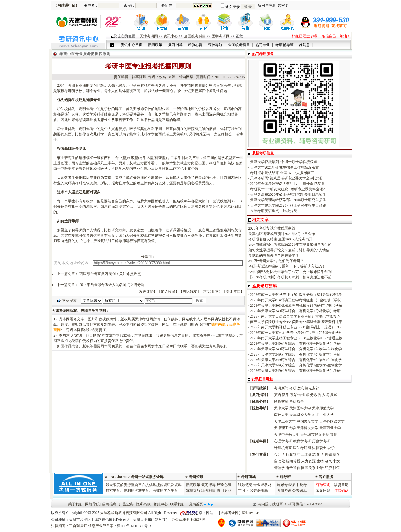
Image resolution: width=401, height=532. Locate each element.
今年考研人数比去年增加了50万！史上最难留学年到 (290, 272)
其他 (334, 435)
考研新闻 (281, 388)
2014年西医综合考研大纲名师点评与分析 (112, 285)
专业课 (304, 395)
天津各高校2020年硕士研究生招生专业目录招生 (288, 195)
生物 (320, 461)
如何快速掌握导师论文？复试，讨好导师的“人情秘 (289, 250)
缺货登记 (341, 485)
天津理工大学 (285, 428)
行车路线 (198, 520)
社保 (336, 468)
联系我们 (177, 504)
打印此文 (212, 292)
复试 (334, 395)
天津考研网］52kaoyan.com (242, 513)
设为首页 (196, 504)
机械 (328, 454)
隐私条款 (143, 504)
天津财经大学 (300, 415)
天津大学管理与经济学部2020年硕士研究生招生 (288, 200)
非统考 (301, 485)
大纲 (326, 395)
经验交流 (281, 401)
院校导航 (193, 490)
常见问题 (323, 490)
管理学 (279, 468)
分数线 (316, 395)
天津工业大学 (285, 421)
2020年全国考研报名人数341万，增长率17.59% (287, 184)
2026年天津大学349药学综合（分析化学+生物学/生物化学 (296, 349)
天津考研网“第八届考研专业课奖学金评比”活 (286, 178)
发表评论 (146, 292)
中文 (336, 461)
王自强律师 (78, 526)
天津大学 (281, 408)
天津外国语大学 (332, 421)
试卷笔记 (245, 485)
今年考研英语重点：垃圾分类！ (275, 211)
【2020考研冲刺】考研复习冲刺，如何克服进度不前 (290, 277)
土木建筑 (308, 454)
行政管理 (293, 454)
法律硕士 (319, 448)
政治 (294, 395)
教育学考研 (302, 441)
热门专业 (224, 490)
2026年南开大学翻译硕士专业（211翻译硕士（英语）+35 (295, 327)
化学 (320, 454)
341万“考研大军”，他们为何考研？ (276, 261)
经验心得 (224, 485)
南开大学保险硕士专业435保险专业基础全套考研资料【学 (296, 322)
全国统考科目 (195, 36)
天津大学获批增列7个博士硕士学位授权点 (284, 162)
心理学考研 (283, 441)
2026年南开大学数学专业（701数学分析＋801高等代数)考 (296, 295)
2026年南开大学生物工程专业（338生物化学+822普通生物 (296, 338)
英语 (278, 395)
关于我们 (75, 504)
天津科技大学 (307, 428)
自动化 (279, 461)
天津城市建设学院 (315, 435)
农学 (331, 448)
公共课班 (300, 490)
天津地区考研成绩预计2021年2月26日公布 (282, 234)
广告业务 (126, 504)
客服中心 (161, 504)
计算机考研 (283, 448)
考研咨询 (284, 490)
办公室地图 (180, 520)
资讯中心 (171, 36)
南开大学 (281, 415)
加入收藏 (168, 292)
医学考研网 (221, 36)
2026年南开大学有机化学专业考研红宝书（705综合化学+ (296, 333)
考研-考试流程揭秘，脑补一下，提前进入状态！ (287, 266)
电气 (328, 461)
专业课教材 (263, 485)
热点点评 (312, 388)
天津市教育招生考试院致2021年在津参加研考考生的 (290, 245)
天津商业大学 (330, 428)
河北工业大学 (323, 415)
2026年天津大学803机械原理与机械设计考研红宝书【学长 (296, 306)
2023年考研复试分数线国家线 (272, 228)
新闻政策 (193, 485)
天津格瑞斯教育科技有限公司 (124, 513)
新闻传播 (293, 461)
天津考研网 (149, 36)
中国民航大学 (307, 421)
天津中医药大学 (287, 435)
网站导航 (92, 504)
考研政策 (297, 388)
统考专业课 (286, 485)
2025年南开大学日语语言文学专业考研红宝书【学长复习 (295, 316)
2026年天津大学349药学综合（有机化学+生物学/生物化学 (296, 360)
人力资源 (308, 461)
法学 (336, 454)
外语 (320, 468)
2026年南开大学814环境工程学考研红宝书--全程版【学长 (296, 300)
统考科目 (208, 490)
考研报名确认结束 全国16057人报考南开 (282, 173)
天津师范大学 (323, 408)
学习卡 (243, 490)
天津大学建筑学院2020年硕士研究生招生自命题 (288, 205)
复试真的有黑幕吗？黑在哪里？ (274, 255)
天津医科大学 (300, 408)
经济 (328, 468)
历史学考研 (321, 441)
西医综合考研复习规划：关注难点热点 (110, 274)
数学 (286, 395)
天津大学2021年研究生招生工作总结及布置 (285, 167)
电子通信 (293, 468)
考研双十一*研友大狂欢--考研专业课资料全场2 (288, 189)
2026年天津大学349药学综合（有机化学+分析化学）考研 (296, 311)
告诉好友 (190, 292)
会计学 (279, 454)
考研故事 (297, 401)
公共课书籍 (259, 490)
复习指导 (208, 485)
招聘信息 (109, 504)
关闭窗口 (233, 292)
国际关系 (308, 468)
